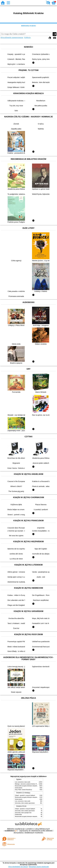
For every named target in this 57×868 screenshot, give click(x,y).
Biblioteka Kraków (28, 26)
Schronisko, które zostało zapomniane (25, 803)
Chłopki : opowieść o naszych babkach (25, 795)
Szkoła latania (19, 788)
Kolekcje (27, 38)
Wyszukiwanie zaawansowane (12, 38)
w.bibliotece (11, 831)
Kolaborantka (18, 815)
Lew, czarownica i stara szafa (23, 782)
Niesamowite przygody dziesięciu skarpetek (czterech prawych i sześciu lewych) (36, 786)
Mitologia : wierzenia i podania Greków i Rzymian (28, 784)
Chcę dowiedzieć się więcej (18, 867)
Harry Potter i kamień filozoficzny (24, 790)
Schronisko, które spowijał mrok (23, 813)
